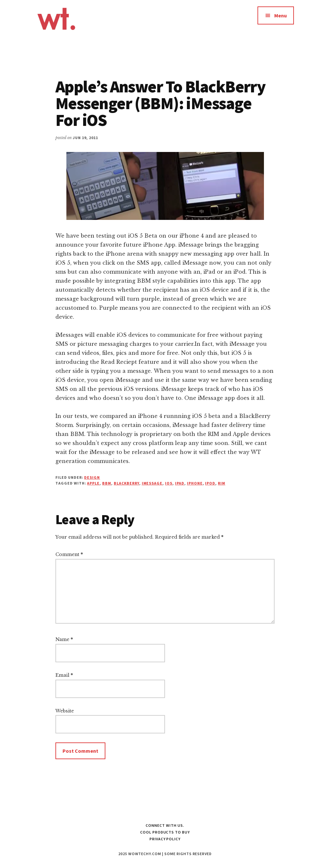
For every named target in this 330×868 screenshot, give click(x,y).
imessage (152, 483)
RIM (222, 483)
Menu (281, 15)
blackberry (126, 483)
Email (64, 675)
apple (93, 483)
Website (65, 711)
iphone (195, 483)
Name (64, 639)
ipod (210, 483)
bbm (107, 483)
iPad (180, 483)
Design (92, 477)
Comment (69, 554)
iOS (169, 483)
